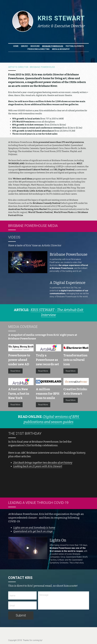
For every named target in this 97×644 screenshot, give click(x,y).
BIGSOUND (35, 46)
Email (12, 607)
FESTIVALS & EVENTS (75, 46)
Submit (21, 617)
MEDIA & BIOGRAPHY (61, 49)
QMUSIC (25, 46)
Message (44, 597)
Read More (15, 373)
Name (12, 597)
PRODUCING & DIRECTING (39, 49)
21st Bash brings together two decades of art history (43, 464)
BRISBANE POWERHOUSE (53, 46)
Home (16, 46)
